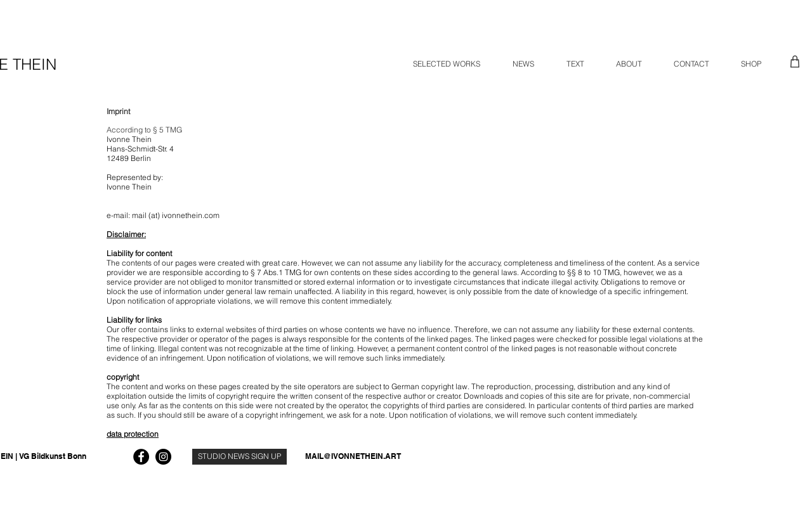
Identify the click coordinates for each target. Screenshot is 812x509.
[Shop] (795, 61)
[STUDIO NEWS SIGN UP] (239, 457)
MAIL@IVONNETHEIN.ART (353, 456)
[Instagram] (163, 457)
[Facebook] (141, 457)
